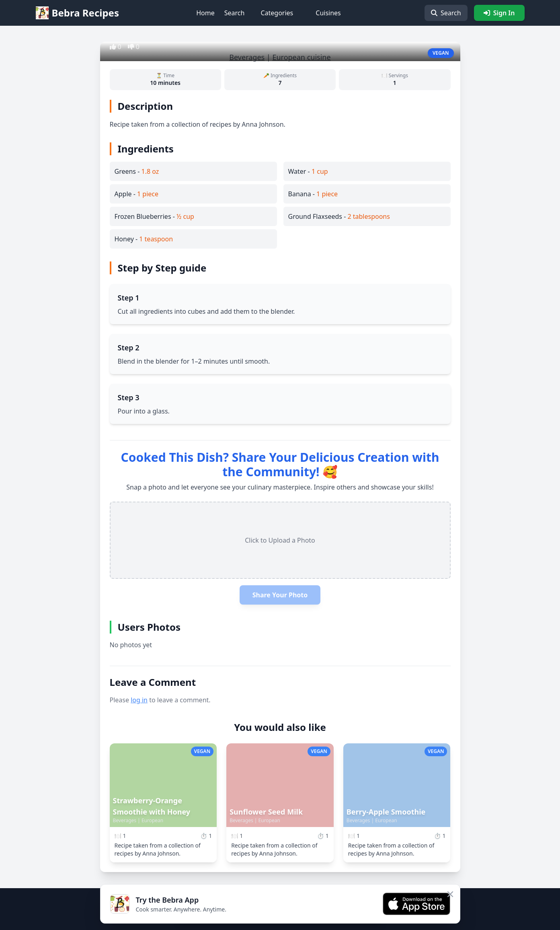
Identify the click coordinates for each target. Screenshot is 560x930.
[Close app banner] (450, 894)
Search (235, 13)
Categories (277, 13)
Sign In (499, 13)
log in (139, 700)
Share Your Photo (280, 595)
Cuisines (328, 13)
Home (205, 13)
